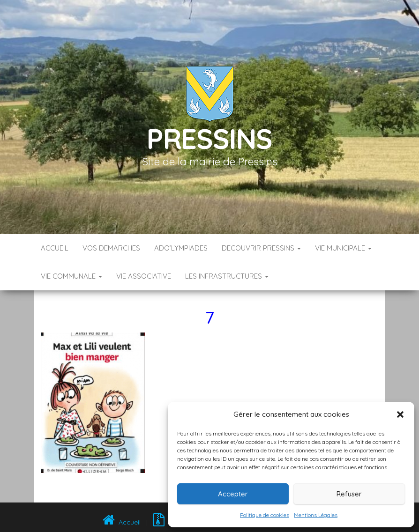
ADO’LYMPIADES (181, 248)
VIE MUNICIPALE (343, 248)
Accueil (55, 248)
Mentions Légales (316, 515)
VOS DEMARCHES (111, 248)
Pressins (209, 138)
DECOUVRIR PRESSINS (261, 248)
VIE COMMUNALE (71, 276)
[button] (400, 414)
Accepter (233, 494)
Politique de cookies (265, 515)
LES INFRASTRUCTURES (227, 276)
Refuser (349, 494)
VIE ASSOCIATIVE (144, 276)
